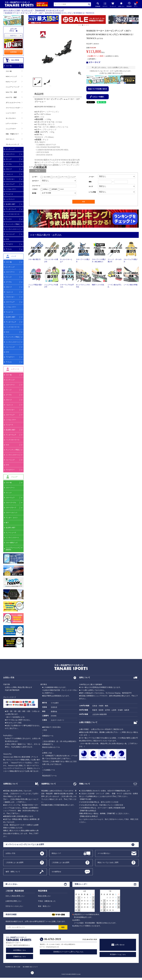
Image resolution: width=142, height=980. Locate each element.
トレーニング (10, 234)
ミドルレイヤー (11, 189)
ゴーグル (9, 164)
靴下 (7, 523)
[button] (29, 20)
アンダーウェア (11, 209)
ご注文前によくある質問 (14, 862)
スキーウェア (10, 184)
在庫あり (46, 189)
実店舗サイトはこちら (118, 954)
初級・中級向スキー (12, 134)
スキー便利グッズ (12, 543)
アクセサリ (9, 244)
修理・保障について (13, 872)
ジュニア (73, 177)
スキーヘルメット (12, 513)
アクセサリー (10, 357)
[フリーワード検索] (59, 186)
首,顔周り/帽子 (11, 204)
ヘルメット (9, 174)
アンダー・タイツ (12, 518)
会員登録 (13, 52)
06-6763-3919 (53, 939)
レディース (64, 177)
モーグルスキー (11, 118)
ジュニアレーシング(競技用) (12, 549)
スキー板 (9, 66)
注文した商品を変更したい (15, 896)
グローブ (9, 169)
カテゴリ (105, 5)
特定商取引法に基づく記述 (13, 967)
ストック (9, 159)
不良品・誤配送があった (47, 901)
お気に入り (121, 4)
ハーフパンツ (10, 199)
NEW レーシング (11, 76)
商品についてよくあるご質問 (108, 862)
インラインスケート (12, 229)
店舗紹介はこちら (20, 957)
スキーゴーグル (11, 503)
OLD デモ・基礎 (11, 97)
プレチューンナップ (12, 144)
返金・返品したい (44, 906)
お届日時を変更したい (14, 901)
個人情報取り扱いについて (30, 967)
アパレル (9, 249)
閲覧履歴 (129, 4)
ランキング (113, 4)
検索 (89, 4)
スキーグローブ (11, 508)
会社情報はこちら (20, 950)
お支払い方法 (10, 853)
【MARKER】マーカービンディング (49, 10)
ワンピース (9, 194)
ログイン (13, 36)
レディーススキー (12, 124)
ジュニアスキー (11, 129)
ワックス (9, 219)
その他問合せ (56, 872)
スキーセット (10, 139)
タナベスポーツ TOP (12, 10)
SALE (62, 189)
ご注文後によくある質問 (60, 862)
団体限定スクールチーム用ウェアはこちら (68, 952)
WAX (7, 332)
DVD (7, 239)
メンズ (55, 177)
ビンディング (27, 10)
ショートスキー (11, 113)
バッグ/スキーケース (13, 214)
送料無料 (54, 189)
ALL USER (47, 177)
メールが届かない (104, 853)
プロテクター (10, 179)
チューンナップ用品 (12, 224)
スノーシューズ (11, 533)
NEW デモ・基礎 (11, 92)
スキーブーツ (10, 154)
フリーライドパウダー (13, 108)
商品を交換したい (44, 896)
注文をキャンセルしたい (14, 906)
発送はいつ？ (56, 853)
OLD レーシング (11, 82)
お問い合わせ (120, 945)
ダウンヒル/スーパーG (13, 103)
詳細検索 (98, 5)
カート (136, 5)
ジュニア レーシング (13, 87)
